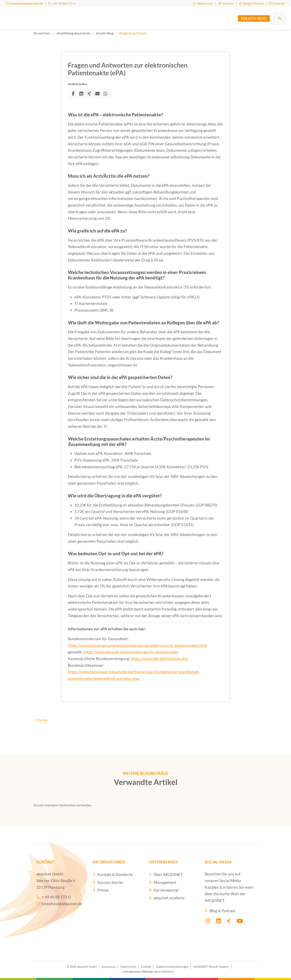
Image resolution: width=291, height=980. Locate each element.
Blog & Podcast (251, 3)
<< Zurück (40, 720)
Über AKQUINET (168, 874)
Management (165, 882)
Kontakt (277, 3)
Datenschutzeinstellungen (172, 966)
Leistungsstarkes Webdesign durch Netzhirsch (148, 971)
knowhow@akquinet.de (25, 3)
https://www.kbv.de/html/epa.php (159, 659)
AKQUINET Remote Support (211, 966)
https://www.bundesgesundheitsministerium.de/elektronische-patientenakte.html (138, 645)
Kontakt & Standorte (115, 874)
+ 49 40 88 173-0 (54, 897)
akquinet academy (169, 898)
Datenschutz (128, 966)
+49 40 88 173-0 (62, 3)
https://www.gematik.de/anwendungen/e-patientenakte (131, 652)
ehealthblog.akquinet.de (71, 33)
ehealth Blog (254, 18)
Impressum (109, 966)
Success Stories (110, 882)
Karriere (226, 3)
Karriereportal (166, 890)
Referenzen (203, 3)
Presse (103, 890)
